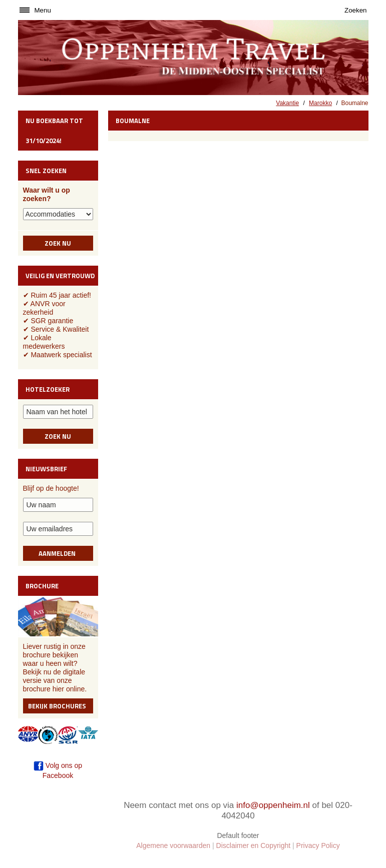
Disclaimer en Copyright (254, 845)
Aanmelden (58, 553)
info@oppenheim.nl (273, 805)
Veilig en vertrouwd (60, 276)
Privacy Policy (318, 845)
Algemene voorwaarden (173, 845)
